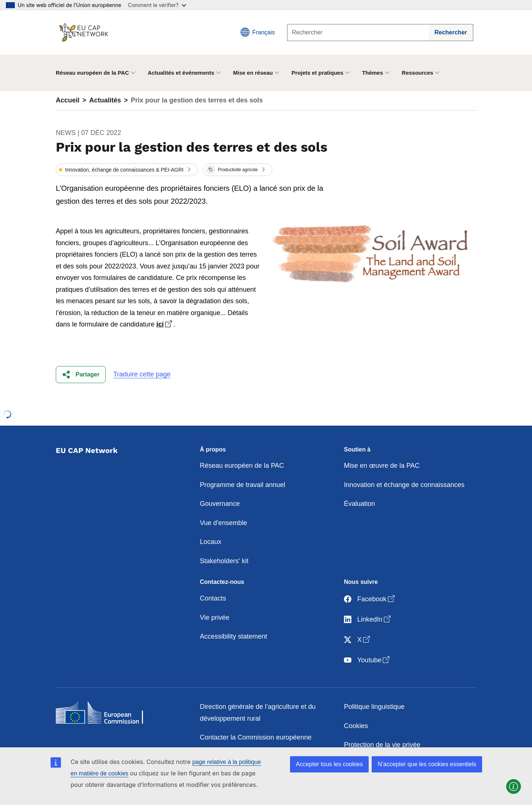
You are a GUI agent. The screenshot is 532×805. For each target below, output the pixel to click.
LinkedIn (368, 620)
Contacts (213, 598)
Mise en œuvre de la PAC (382, 466)
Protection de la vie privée (382, 745)
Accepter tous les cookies (329, 764)
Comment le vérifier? (157, 5)
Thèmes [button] (373, 73)
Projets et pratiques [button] (317, 73)
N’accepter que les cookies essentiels (427, 764)
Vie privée (215, 618)
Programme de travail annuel (243, 485)
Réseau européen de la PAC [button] (92, 73)
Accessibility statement (233, 636)
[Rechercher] (358, 33)
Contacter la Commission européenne (256, 737)
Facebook (370, 599)
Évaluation (359, 504)
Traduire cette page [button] (142, 374)
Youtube (367, 660)
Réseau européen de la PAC (242, 466)
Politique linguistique (374, 707)
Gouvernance (220, 504)
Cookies (356, 726)
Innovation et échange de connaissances (404, 485)
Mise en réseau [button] (253, 73)
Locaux (211, 542)
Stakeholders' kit (224, 561)
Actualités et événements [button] (181, 73)
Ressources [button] (418, 73)
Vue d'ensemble (224, 523)
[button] (127, 170)
